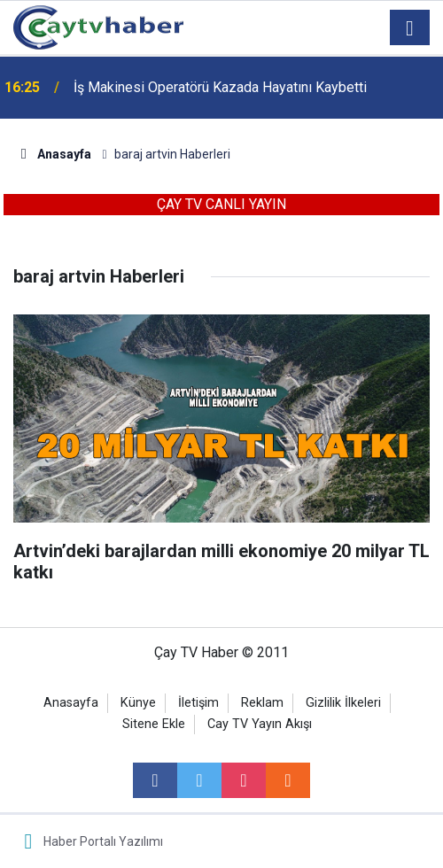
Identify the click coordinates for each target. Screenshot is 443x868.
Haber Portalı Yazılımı (103, 841)
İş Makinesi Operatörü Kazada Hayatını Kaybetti (220, 87)
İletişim (198, 703)
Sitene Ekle (154, 724)
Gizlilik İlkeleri (343, 703)
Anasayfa (71, 703)
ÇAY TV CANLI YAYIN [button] (221, 204)
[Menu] (410, 28)
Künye (138, 703)
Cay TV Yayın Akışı (260, 724)
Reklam (262, 703)
